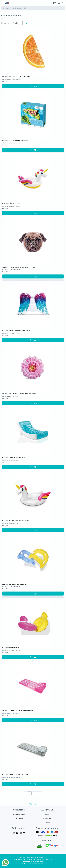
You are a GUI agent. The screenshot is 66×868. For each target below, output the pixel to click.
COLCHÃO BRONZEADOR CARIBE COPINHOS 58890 (18, 711)
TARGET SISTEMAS (38, 861)
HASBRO (47, 823)
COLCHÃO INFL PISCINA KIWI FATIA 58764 (15, 140)
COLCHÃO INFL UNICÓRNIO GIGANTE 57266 (16, 521)
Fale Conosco (19, 819)
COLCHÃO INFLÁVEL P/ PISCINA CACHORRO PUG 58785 (19, 267)
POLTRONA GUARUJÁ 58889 (11, 647)
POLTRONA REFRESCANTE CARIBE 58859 (14, 584)
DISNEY (47, 814)
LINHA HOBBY (47, 819)
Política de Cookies (19, 814)
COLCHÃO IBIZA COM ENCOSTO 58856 (14, 457)
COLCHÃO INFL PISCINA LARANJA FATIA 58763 (16, 77)
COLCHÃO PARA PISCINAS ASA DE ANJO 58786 (16, 330)
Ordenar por (5, 23)
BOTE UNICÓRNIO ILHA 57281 (11, 204)
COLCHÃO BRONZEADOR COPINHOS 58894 (15, 774)
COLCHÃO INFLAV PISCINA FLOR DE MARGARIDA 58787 (19, 394)
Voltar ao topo (33, 804)
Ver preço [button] (33, 86)
